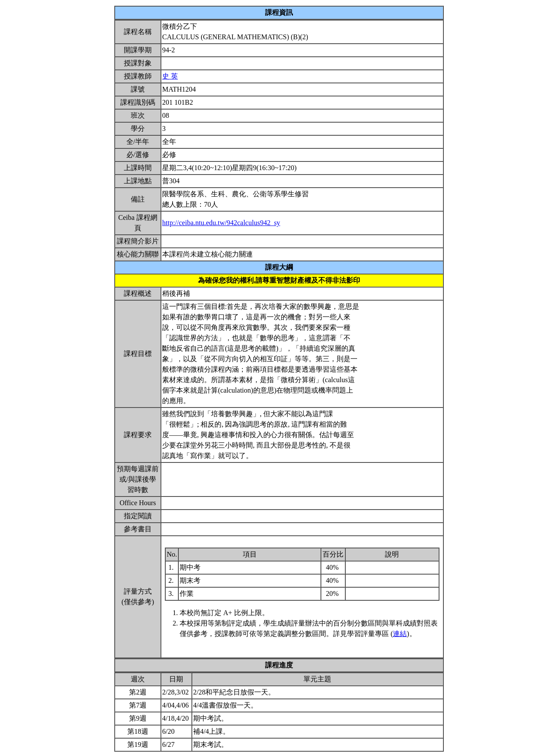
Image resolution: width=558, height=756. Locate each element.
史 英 (170, 76)
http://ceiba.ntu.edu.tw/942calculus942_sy (221, 223)
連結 (400, 634)
